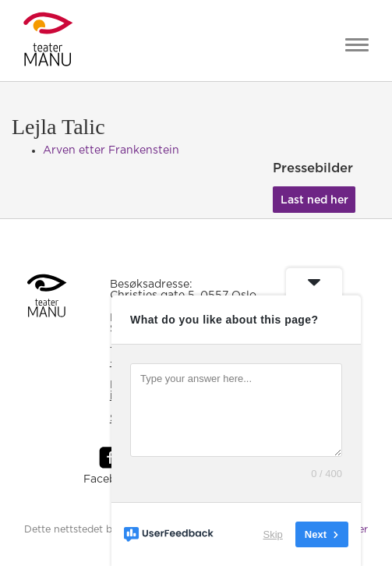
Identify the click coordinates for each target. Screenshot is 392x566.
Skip (273, 534)
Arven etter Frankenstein (111, 150)
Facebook (110, 479)
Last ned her (314, 200)
